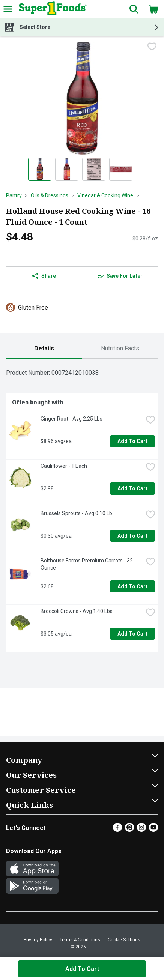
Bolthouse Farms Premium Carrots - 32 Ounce (87, 564)
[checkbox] (152, 47)
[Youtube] (153, 830)
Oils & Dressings (50, 195)
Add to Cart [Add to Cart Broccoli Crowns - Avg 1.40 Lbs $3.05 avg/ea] (132, 634)
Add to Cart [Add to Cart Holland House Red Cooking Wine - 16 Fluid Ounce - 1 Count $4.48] (82, 969)
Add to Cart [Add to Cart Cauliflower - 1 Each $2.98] (132, 488)
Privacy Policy (38, 940)
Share (44, 276)
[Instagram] (141, 830)
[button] (134, 9)
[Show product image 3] (94, 169)
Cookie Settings (124, 940)
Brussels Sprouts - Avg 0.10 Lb (76, 513)
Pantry (14, 195)
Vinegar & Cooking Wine (105, 195)
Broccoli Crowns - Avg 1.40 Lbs (77, 611)
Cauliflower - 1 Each (64, 466)
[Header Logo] (51, 9)
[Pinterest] (129, 830)
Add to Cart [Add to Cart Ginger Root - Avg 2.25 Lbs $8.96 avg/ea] (132, 441)
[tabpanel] (82, 508)
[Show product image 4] (121, 169)
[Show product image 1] (40, 169)
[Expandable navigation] (8, 9)
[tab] (44, 349)
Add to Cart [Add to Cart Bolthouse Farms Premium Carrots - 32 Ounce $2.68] (132, 586)
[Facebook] (117, 830)
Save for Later (120, 276)
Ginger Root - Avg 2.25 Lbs (71, 419)
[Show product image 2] (67, 169)
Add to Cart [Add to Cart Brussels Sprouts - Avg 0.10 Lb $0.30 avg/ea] (132, 536)
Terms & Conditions (80, 940)
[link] (120, 276)
